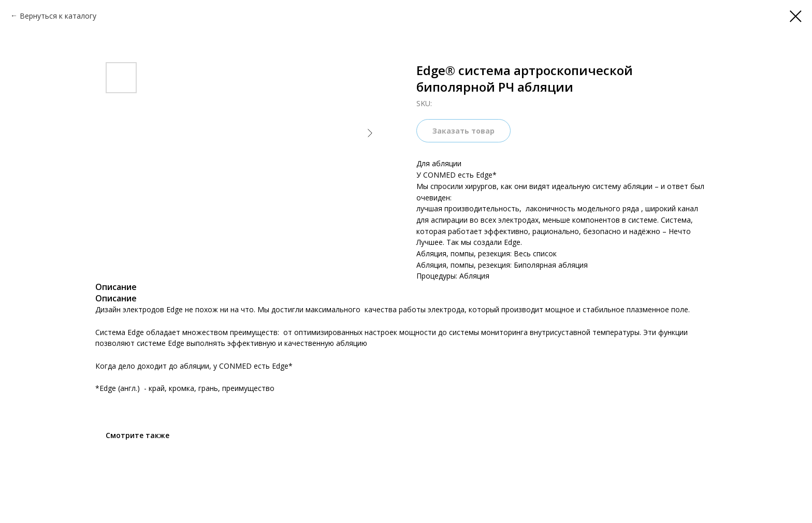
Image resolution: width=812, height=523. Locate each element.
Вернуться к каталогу (58, 16)
